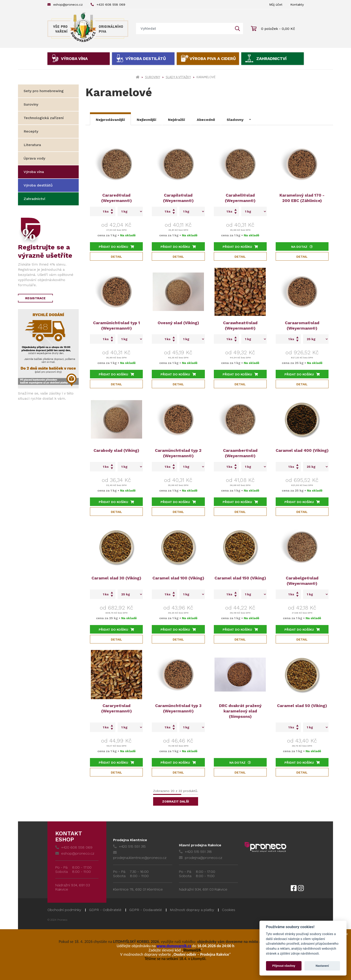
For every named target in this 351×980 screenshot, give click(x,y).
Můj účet (276, 4)
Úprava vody (34, 158)
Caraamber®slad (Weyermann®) (240, 453)
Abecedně (206, 120)
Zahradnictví (271, 59)
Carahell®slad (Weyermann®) (240, 198)
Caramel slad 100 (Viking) (178, 578)
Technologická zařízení (44, 118)
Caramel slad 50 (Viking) (302, 706)
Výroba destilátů (146, 59)
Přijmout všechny (284, 966)
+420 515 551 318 (195, 852)
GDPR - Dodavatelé (146, 910)
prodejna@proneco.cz (201, 858)
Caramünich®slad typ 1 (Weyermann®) (116, 325)
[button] (239, 119)
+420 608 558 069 (108, 4)
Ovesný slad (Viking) (178, 323)
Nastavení (322, 966)
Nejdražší (177, 120)
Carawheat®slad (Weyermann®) (240, 325)
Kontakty (297, 4)
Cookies (229, 910)
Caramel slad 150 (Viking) (240, 578)
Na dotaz (302, 247)
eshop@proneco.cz (65, 4)
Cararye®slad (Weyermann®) (116, 708)
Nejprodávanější (110, 120)
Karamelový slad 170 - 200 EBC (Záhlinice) (302, 198)
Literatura (32, 145)
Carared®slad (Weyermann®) (116, 198)
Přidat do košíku (116, 247)
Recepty (31, 131)
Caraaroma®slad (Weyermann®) (302, 325)
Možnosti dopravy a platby (192, 910)
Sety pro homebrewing (44, 91)
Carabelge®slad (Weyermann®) (302, 581)
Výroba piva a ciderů (213, 59)
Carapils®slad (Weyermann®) (178, 198)
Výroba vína (74, 59)
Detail (116, 257)
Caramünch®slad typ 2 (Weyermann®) (178, 453)
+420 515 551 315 (129, 846)
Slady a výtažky (178, 77)
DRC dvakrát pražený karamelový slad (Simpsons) (240, 711)
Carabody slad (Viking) (116, 450)
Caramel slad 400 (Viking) (302, 450)
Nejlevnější (146, 120)
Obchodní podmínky (64, 910)
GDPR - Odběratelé (105, 910)
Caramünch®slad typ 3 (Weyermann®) (178, 708)
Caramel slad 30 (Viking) (116, 578)
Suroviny (153, 77)
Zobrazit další (175, 801)
